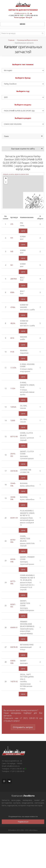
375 (12, 224)
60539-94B (13, 560)
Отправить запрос (23, 727)
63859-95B (13, 662)
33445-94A (13, 485)
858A (12, 292)
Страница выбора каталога (27, 40)
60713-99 (14, 436)
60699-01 (14, 627)
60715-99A (13, 582)
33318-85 (14, 471)
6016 (12, 338)
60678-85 (14, 647)
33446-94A (13, 498)
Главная (11, 40)
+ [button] (6, 179)
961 (12, 265)
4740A (13, 307)
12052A (13, 407)
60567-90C (13, 606)
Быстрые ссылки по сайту (23, 149)
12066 (13, 420)
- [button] (6, 182)
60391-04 (14, 518)
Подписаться (23, 822)
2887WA (14, 279)
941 (12, 238)
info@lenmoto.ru (20, 13)
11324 (13, 388)
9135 (12, 352)
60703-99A (13, 541)
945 (12, 251)
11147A (13, 368)
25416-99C (13, 455)
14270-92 (14, 681)
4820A (13, 323)
